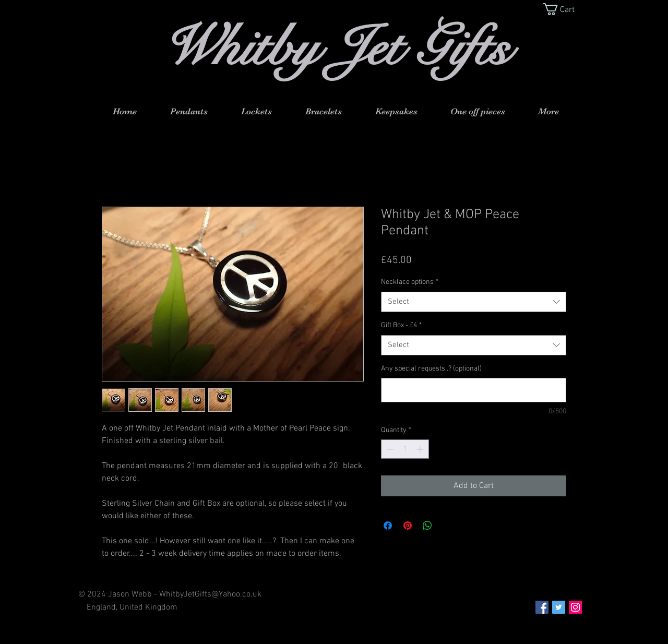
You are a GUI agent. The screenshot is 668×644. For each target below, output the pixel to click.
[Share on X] (447, 526)
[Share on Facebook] (388, 526)
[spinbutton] (405, 449)
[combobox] (474, 302)
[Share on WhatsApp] (427, 526)
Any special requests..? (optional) (431, 369)
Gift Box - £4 (401, 325)
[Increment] (421, 449)
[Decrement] (389, 449)
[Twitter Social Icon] (559, 607)
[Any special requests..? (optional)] (474, 390)
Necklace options (410, 282)
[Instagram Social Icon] (575, 607)
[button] (566, 9)
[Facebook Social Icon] (542, 607)
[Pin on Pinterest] (408, 526)
